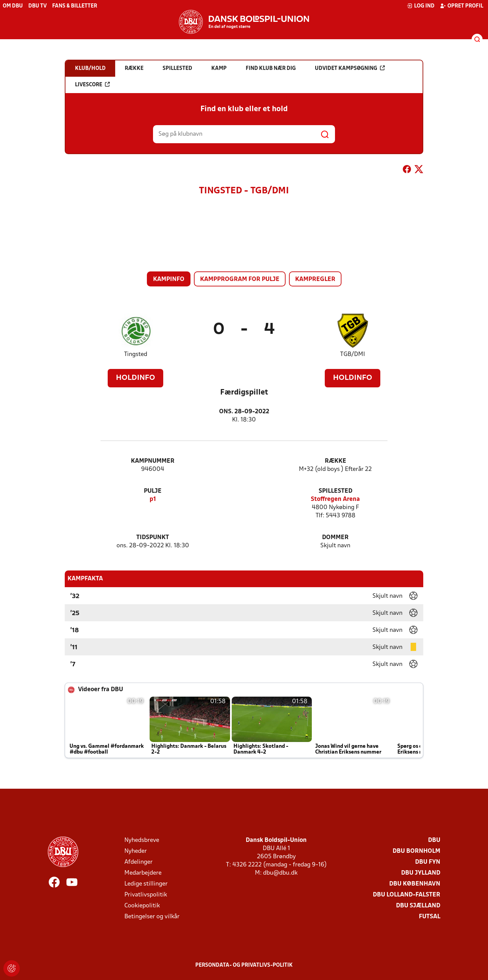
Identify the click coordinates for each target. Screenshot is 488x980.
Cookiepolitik (142, 906)
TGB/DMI (353, 354)
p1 (153, 499)
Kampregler (315, 279)
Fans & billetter (75, 6)
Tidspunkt (153, 538)
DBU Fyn (428, 862)
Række (335, 461)
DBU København (415, 884)
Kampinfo (169, 279)
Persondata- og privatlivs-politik (244, 965)
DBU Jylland (421, 873)
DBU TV (37, 6)
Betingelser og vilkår (152, 917)
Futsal (430, 917)
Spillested (335, 491)
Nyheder (136, 851)
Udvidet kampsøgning (350, 68)
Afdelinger (139, 862)
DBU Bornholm (416, 851)
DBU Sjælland (418, 906)
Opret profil (462, 6)
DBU (434, 840)
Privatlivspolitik (146, 895)
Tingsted (136, 354)
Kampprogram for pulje (240, 279)
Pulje (153, 491)
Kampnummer (153, 461)
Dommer (335, 538)
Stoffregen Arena (335, 499)
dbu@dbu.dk (280, 873)
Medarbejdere (143, 873)
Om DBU (13, 6)
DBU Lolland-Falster (407, 895)
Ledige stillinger (146, 884)
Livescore (92, 85)
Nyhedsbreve (142, 840)
